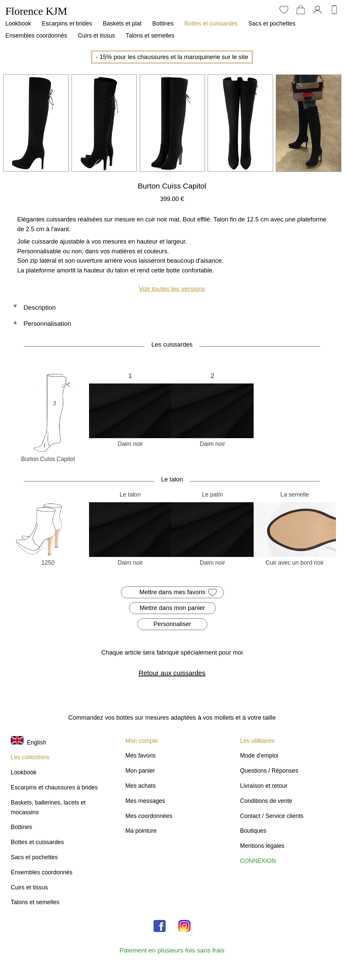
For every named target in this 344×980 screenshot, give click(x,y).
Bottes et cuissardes (211, 23)
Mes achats (140, 786)
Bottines (163, 23)
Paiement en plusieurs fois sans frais (172, 950)
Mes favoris (140, 756)
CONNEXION (258, 861)
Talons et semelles (150, 36)
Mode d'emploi (259, 756)
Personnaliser (172, 624)
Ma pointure (141, 831)
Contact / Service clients (272, 816)
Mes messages (145, 801)
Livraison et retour (264, 786)
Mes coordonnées (149, 816)
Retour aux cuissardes (172, 673)
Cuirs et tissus (96, 36)
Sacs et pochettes (272, 23)
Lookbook (18, 23)
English (28, 742)
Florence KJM (36, 11)
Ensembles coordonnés (36, 36)
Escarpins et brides (67, 23)
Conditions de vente (266, 801)
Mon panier (140, 771)
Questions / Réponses (269, 771)
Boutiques (253, 831)
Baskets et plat (122, 23)
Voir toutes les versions (172, 289)
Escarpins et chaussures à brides (54, 787)
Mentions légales (262, 846)
